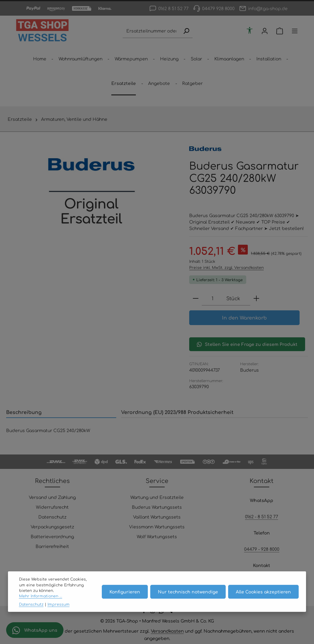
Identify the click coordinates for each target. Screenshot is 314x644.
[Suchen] (186, 31)
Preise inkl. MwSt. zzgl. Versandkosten (226, 267)
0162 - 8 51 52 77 (262, 516)
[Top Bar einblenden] (295, 31)
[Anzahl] (212, 299)
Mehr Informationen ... (41, 604)
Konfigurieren (125, 599)
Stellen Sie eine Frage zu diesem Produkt (247, 344)
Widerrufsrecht (52, 507)
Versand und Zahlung (52, 497)
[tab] (61, 412)
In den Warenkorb (244, 318)
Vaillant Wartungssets (157, 517)
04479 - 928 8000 (262, 549)
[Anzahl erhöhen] (256, 299)
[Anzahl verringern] (196, 299)
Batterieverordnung (52, 536)
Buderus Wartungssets (157, 507)
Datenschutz (52, 517)
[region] (92, 191)
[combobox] (151, 31)
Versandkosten (167, 631)
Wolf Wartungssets (157, 536)
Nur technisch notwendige (188, 599)
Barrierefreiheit (52, 546)
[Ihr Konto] (265, 31)
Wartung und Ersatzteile (157, 497)
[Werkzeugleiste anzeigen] (250, 30)
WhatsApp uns (35, 630)
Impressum (59, 612)
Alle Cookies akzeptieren (263, 599)
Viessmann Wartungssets (157, 527)
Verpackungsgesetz (52, 527)
